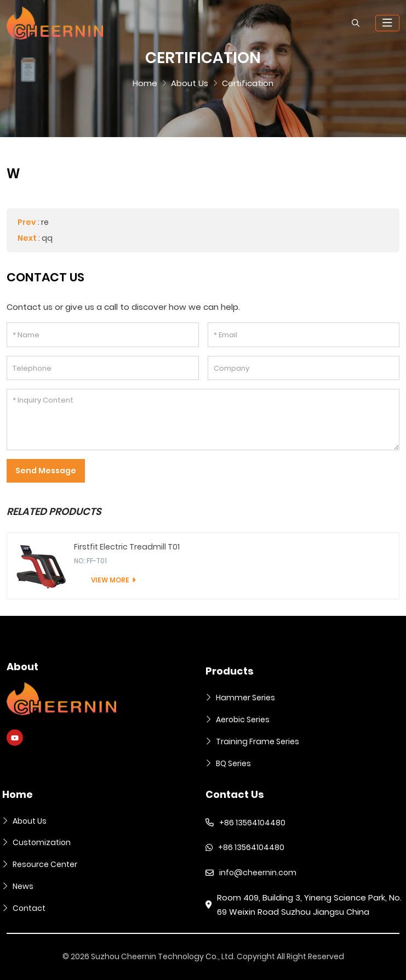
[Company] (304, 368)
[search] (356, 23)
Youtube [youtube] (15, 738)
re (45, 222)
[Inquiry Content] (203, 420)
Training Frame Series (258, 741)
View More (110, 580)
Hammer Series (245, 698)
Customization (42, 842)
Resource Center (45, 864)
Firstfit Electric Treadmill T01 (127, 547)
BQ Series (233, 763)
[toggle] (387, 23)
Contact (29, 908)
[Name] (103, 335)
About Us (30, 821)
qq (47, 238)
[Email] (304, 335)
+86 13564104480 (252, 823)
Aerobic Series (243, 720)
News (23, 886)
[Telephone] (103, 368)
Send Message (46, 471)
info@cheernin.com (258, 873)
